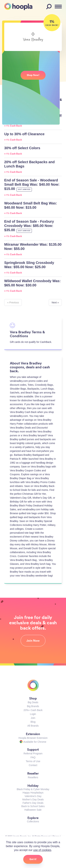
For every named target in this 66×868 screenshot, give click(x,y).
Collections (33, 821)
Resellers (33, 777)
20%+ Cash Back (33, 710)
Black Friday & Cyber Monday (33, 789)
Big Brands (33, 706)
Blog (33, 722)
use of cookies (42, 850)
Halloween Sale (33, 810)
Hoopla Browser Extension (33, 738)
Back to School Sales (33, 806)
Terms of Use (33, 761)
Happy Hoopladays (33, 793)
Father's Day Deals (33, 803)
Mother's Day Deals (33, 800)
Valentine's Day (33, 796)
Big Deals (33, 702)
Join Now (33, 641)
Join (33, 718)
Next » (55, 302)
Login (33, 714)
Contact (33, 765)
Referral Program (33, 753)
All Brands (33, 726)
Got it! (33, 859)
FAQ (33, 757)
